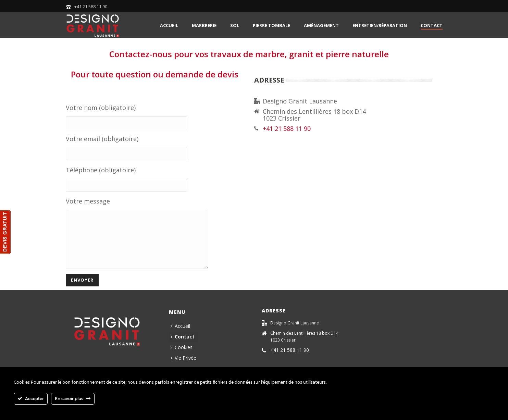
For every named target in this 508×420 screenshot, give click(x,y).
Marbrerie (204, 25)
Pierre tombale (271, 25)
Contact (432, 25)
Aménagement (321, 25)
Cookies (182, 357)
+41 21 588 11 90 (91, 7)
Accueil (169, 25)
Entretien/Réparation (380, 25)
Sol (235, 25)
